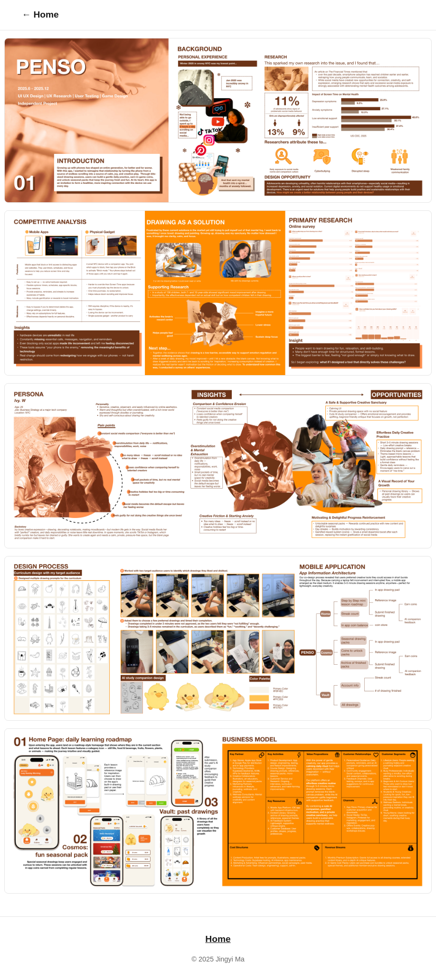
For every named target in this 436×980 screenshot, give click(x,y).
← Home (40, 14)
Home (218, 939)
